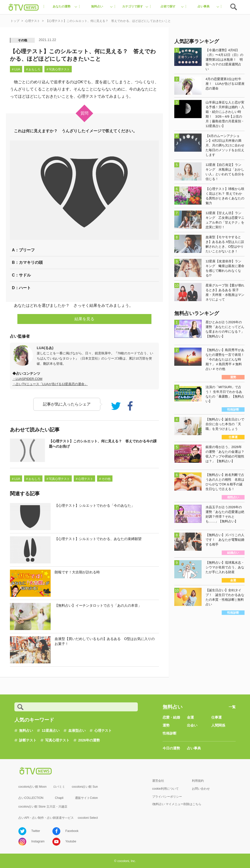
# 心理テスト (84, 479)
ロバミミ (59, 787)
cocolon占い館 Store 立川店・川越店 (43, 807)
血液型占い (77, 731)
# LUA (16, 69)
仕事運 (216, 717)
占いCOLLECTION (31, 798)
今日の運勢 (171, 748)
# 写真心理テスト (58, 69)
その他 (23, 40)
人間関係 (218, 725)
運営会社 (158, 781)
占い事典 (194, 748)
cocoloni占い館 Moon (32, 787)
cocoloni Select (88, 818)
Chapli (59, 798)
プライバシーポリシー (167, 797)
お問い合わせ (201, 789)
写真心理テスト (57, 740)
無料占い (26, 731)
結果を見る (84, 319)
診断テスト (28, 740)
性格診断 (170, 733)
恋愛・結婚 (171, 717)
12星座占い (51, 731)
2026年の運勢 (89, 740)
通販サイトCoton (86, 798)
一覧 (232, 707)
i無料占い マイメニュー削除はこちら (177, 804)
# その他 (105, 479)
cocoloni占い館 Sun (85, 787)
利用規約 (198, 781)
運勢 (166, 725)
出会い (192, 725)
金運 (190, 717)
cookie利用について (165, 789)
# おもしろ (33, 69)
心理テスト (103, 731)
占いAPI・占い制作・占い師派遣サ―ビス (46, 818)
